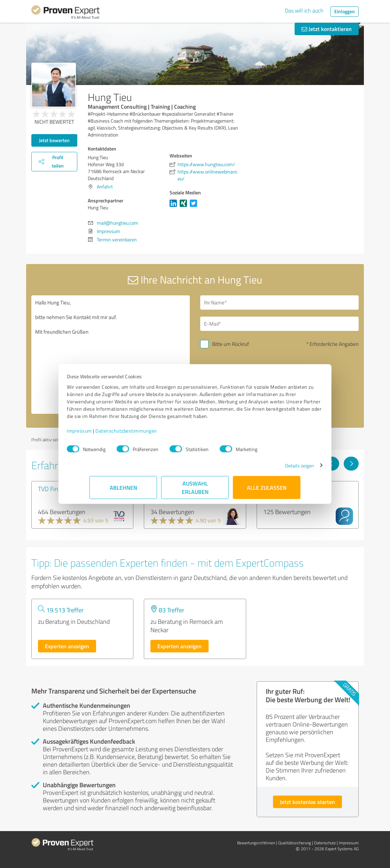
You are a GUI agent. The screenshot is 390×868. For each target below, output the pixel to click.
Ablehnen (123, 491)
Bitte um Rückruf (231, 344)
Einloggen (345, 11)
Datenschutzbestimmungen (149, 434)
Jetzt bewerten (54, 140)
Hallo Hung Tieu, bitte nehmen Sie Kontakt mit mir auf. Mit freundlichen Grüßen (111, 355)
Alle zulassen (267, 491)
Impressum (102, 434)
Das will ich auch (304, 10)
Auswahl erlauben (195, 491)
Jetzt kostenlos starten (307, 802)
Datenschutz (325, 843)
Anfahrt (105, 187)
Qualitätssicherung (295, 843)
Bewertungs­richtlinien (256, 843)
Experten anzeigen (67, 646)
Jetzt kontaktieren (327, 29)
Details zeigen (277, 469)
